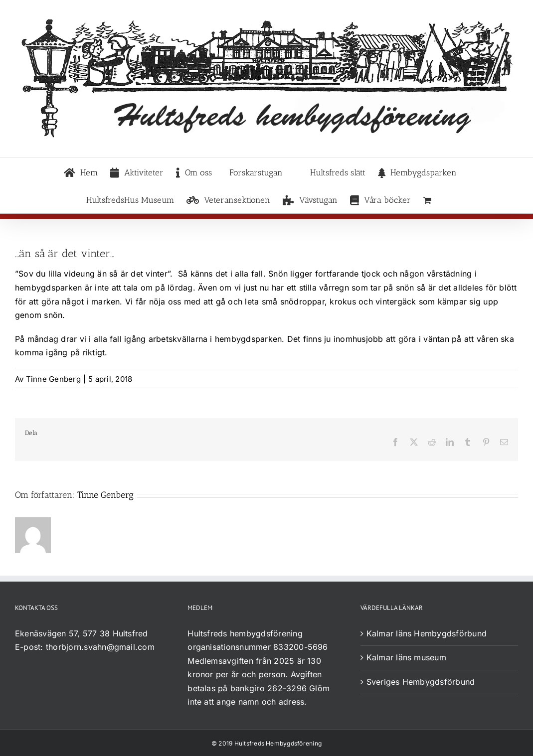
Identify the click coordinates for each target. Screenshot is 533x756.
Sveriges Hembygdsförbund (421, 682)
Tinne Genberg (53, 379)
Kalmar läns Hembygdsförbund (427, 633)
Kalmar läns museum (406, 657)
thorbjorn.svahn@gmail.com (100, 647)
